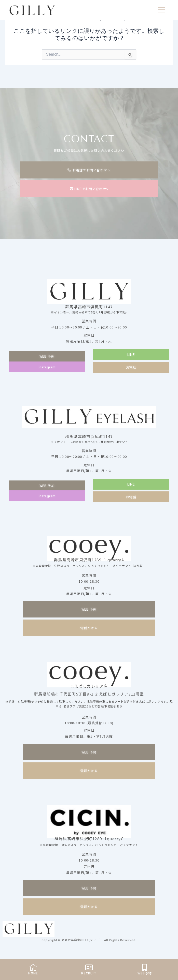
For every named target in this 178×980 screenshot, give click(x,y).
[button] (131, 355)
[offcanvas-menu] (161, 10)
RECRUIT (89, 973)
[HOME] (33, 967)
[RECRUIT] (89, 967)
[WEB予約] (145, 967)
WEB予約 (145, 973)
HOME (33, 973)
